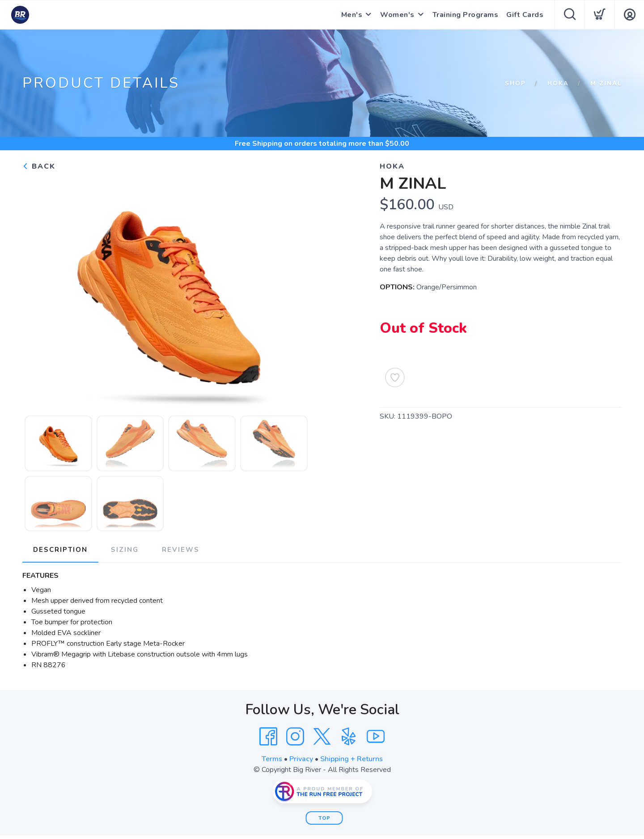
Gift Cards (525, 15)
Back (39, 166)
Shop (515, 84)
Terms (272, 759)
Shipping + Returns (352, 759)
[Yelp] (349, 737)
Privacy (301, 759)
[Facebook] (268, 737)
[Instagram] (295, 737)
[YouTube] (376, 737)
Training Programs (466, 15)
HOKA (558, 84)
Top (324, 818)
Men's (352, 15)
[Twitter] (322, 737)
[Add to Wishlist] (395, 377)
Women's (397, 15)
